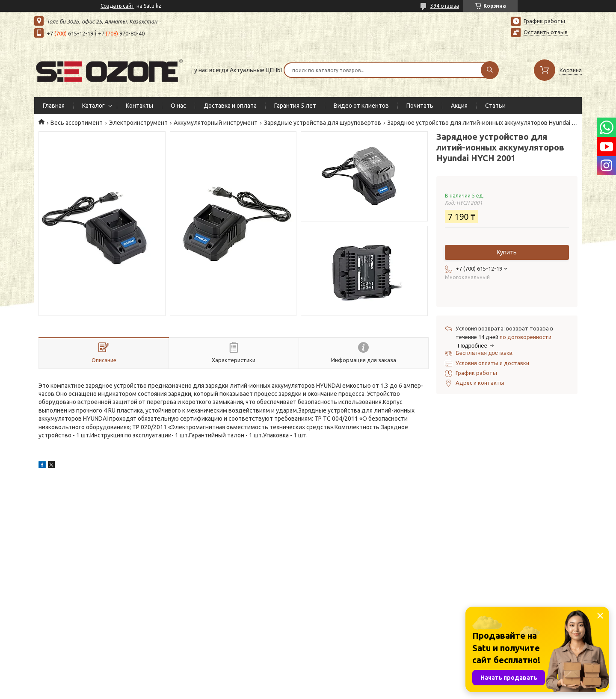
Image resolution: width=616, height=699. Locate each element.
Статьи (495, 106)
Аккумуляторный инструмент (216, 123)
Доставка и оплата (230, 106)
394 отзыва (445, 6)
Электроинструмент (138, 123)
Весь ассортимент (77, 123)
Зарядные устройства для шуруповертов (323, 123)
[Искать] (490, 70)
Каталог (93, 106)
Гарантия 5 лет (295, 106)
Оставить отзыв (546, 32)
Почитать (420, 106)
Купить (507, 252)
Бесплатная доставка (484, 353)
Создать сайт (117, 6)
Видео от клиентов (361, 106)
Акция (459, 106)
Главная (54, 106)
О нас (178, 106)
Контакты (139, 106)
